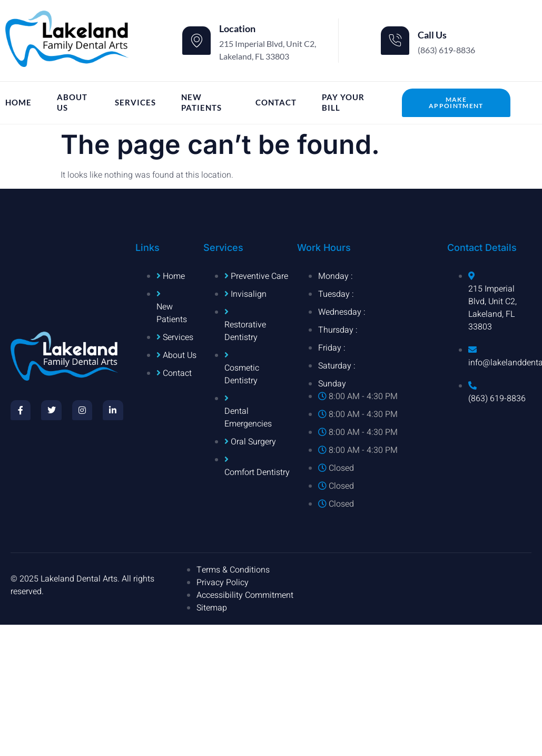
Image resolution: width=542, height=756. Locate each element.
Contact (276, 102)
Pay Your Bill (343, 102)
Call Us (432, 35)
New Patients (201, 102)
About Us (72, 102)
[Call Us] (395, 41)
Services (135, 102)
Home (18, 102)
